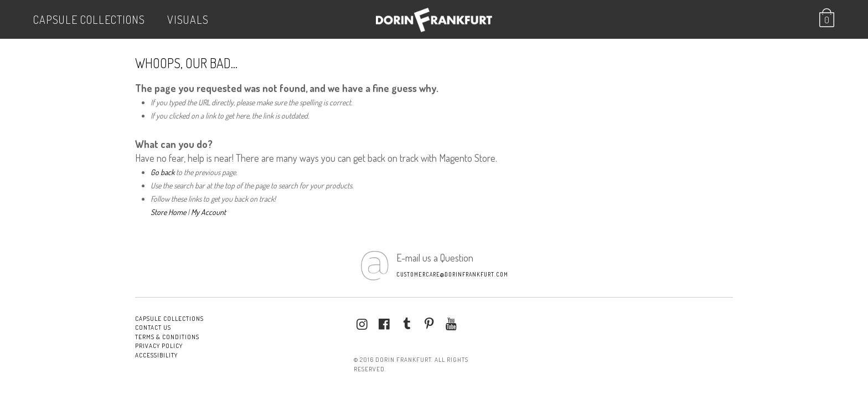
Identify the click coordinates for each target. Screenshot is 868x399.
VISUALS (188, 19)
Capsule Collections (89, 19)
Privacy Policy (159, 346)
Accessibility (156, 355)
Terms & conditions (167, 337)
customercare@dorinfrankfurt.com (452, 274)
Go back (162, 172)
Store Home (168, 212)
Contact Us (153, 328)
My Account (208, 212)
